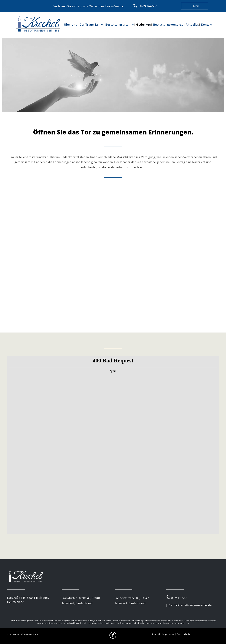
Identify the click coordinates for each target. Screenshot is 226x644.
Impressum (168, 634)
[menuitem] (71, 25)
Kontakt (156, 634)
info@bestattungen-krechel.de (191, 605)
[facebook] (113, 636)
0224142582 (179, 598)
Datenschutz (183, 634)
